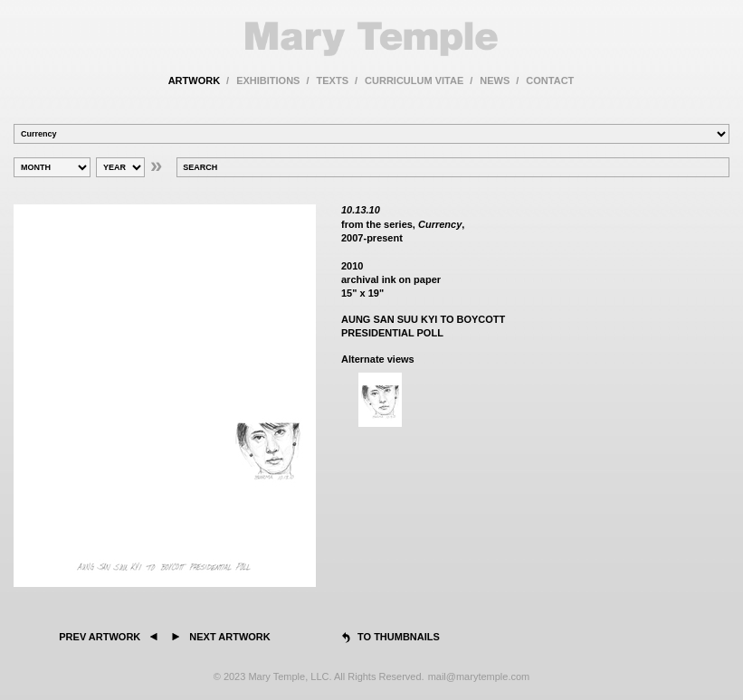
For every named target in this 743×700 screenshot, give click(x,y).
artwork (194, 80)
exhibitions (268, 80)
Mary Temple (371, 39)
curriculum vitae (414, 80)
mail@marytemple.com (479, 676)
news (495, 80)
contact (550, 80)
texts (333, 80)
